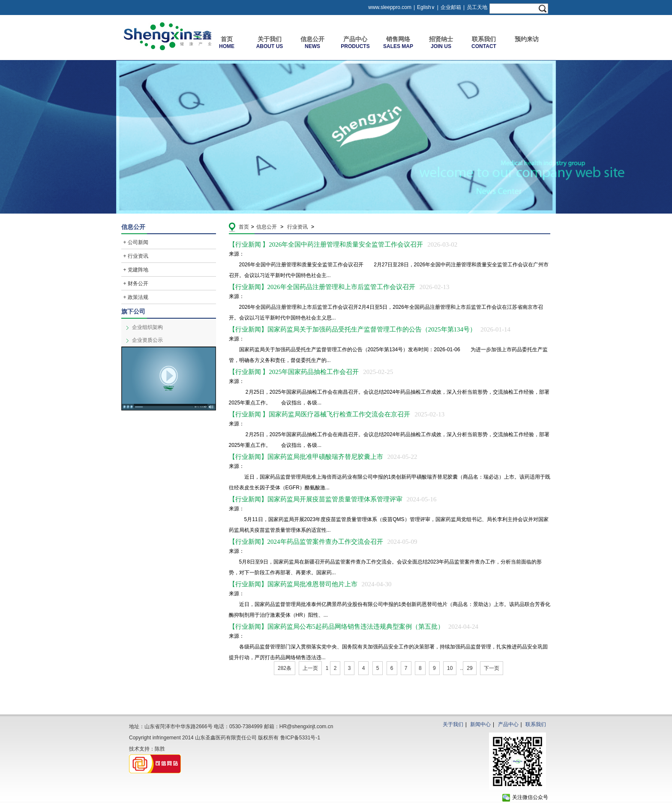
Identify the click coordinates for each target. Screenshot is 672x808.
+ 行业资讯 (136, 256)
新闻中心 (480, 724)
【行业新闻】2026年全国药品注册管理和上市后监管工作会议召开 (339, 287)
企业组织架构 (147, 327)
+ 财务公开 (136, 283)
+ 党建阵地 (136, 270)
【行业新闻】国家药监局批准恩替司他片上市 (310, 584)
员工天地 (477, 7)
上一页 (310, 668)
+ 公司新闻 (136, 242)
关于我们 (453, 724)
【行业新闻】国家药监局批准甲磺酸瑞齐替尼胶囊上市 (323, 457)
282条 (285, 668)
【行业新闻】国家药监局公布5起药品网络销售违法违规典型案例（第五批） (354, 627)
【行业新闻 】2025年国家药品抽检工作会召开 (311, 372)
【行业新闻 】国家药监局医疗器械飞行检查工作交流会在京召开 (337, 414)
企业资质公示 (147, 340)
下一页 (492, 668)
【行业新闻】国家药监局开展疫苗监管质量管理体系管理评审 (333, 499)
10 (450, 668)
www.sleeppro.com (390, 7)
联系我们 (536, 724)
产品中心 (508, 724)
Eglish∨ (426, 7)
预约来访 (527, 39)
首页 (244, 227)
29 (469, 668)
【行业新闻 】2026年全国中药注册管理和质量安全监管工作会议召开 (343, 244)
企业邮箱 (451, 7)
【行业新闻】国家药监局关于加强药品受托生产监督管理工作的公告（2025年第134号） (370, 329)
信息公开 (267, 227)
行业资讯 (297, 227)
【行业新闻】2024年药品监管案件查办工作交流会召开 (323, 542)
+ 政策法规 (136, 297)
